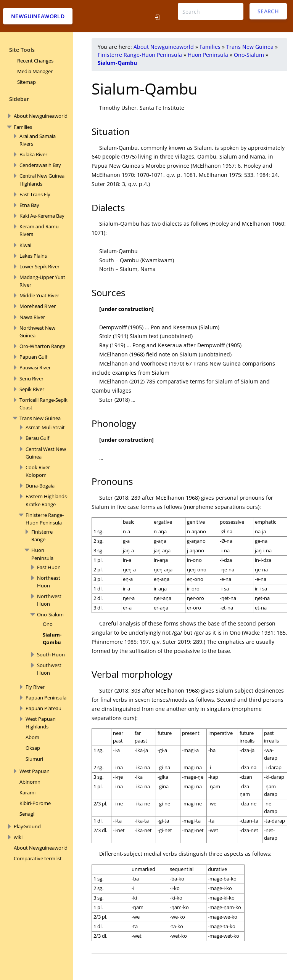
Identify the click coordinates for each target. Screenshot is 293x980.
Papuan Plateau (43, 708)
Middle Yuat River (39, 295)
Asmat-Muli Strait (45, 427)
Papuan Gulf (33, 357)
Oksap (33, 748)
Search (268, 11)
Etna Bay (29, 205)
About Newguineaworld (41, 116)
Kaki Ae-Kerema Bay (42, 216)
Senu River (31, 379)
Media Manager (35, 71)
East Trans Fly (35, 194)
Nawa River (32, 317)
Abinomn (30, 782)
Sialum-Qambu (117, 63)
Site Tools (22, 50)
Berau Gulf (37, 438)
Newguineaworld (38, 16)
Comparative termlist (38, 858)
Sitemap (27, 82)
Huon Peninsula (208, 55)
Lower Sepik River (39, 266)
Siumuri (34, 759)
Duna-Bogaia (40, 486)
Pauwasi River (35, 367)
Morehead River (38, 306)
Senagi (27, 814)
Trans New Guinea (40, 418)
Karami (27, 792)
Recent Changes (35, 61)
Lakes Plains (33, 256)
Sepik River (32, 389)
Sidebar (19, 99)
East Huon (49, 567)
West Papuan (35, 771)
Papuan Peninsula (46, 698)
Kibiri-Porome (35, 803)
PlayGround (27, 826)
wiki (18, 837)
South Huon (51, 654)
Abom (32, 737)
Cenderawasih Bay (40, 165)
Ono (48, 624)
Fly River (35, 687)
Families (23, 127)
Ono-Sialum (50, 614)
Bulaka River (33, 154)
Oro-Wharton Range (42, 346)
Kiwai (25, 245)
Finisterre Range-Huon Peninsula (140, 55)
